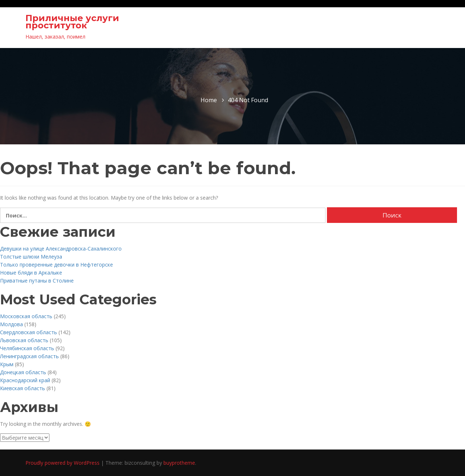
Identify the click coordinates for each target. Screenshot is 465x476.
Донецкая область (23, 372)
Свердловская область (29, 332)
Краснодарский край (25, 380)
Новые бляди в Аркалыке (31, 273)
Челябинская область (27, 348)
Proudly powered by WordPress (63, 463)
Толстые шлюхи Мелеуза (31, 257)
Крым (7, 364)
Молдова (11, 324)
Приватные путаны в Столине (37, 281)
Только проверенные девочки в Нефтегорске (56, 265)
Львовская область (24, 340)
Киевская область (23, 388)
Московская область (26, 316)
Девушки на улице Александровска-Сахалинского (61, 249)
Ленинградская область (29, 356)
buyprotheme (179, 463)
